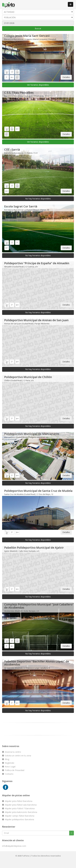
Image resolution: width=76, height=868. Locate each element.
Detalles (66, 77)
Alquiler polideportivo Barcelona (19, 819)
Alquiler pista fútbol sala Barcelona (21, 805)
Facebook (5, 787)
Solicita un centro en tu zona (18, 756)
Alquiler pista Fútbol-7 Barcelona (20, 808)
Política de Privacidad (15, 770)
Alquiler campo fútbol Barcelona (20, 816)
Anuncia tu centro (13, 752)
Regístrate (10, 763)
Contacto (9, 774)
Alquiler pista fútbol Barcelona (19, 801)
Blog (7, 759)
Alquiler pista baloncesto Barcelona (21, 812)
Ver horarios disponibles (38, 85)
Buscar (38, 28)
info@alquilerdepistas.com (14, 846)
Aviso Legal (10, 767)
